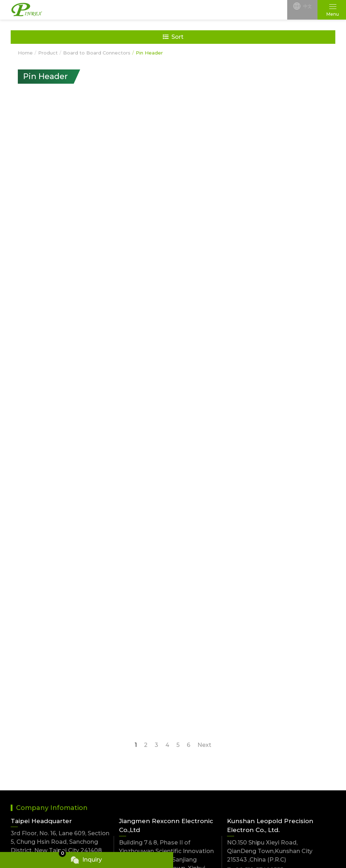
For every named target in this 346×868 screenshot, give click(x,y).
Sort (173, 37)
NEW (18, 738)
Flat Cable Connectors (286, 788)
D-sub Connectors (280, 760)
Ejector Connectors (120, 788)
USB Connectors (197, 760)
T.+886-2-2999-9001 (39, 679)
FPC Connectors (116, 760)
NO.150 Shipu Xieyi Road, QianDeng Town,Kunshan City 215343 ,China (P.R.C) (270, 660)
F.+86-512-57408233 (256, 689)
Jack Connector (277, 802)
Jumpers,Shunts (196, 738)
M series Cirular (33, 816)
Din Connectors (33, 774)
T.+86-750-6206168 (146, 705)
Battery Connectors (120, 774)
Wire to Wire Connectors (47, 760)
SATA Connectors (36, 802)
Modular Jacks (194, 774)
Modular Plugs (275, 774)
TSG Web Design (266, 846)
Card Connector (196, 802)
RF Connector (112, 802)
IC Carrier (24, 788)
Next (204, 554)
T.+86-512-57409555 (255, 679)
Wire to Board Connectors (292, 738)
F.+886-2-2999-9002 (40, 689)
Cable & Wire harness (204, 788)
